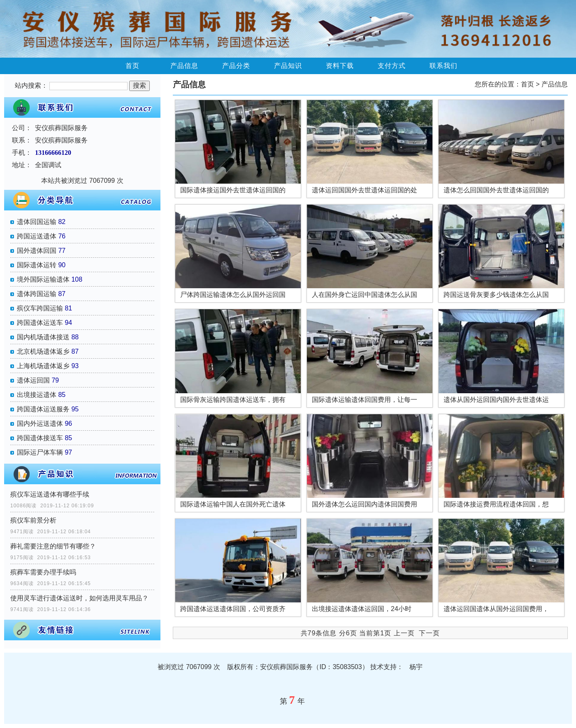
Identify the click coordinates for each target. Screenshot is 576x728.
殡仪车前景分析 (33, 520)
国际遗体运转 (37, 265)
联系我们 (444, 66)
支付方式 (392, 66)
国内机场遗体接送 (43, 337)
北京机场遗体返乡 (43, 351)
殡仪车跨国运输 (40, 308)
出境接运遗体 (37, 395)
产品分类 (236, 66)
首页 (132, 66)
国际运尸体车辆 (40, 452)
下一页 (429, 633)
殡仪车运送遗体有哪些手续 (50, 494)
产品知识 (288, 66)
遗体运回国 (33, 380)
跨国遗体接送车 (40, 438)
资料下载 (340, 66)
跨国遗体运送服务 (43, 409)
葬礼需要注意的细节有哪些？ (53, 546)
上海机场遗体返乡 (43, 366)
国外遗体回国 (37, 251)
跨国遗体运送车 (40, 323)
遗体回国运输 (37, 222)
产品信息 (184, 66)
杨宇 (416, 667)
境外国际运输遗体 (43, 279)
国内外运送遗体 (40, 423)
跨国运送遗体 (37, 236)
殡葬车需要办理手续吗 (43, 572)
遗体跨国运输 (37, 294)
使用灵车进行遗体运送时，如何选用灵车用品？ (79, 598)
